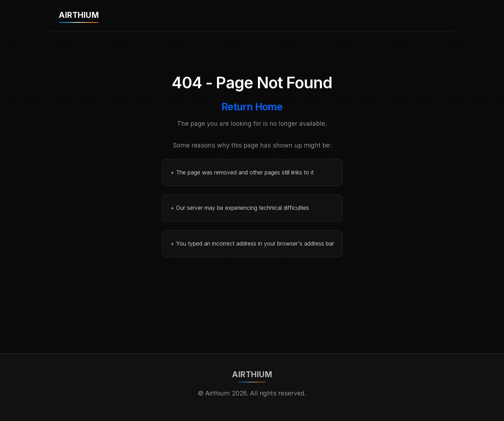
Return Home (252, 107)
